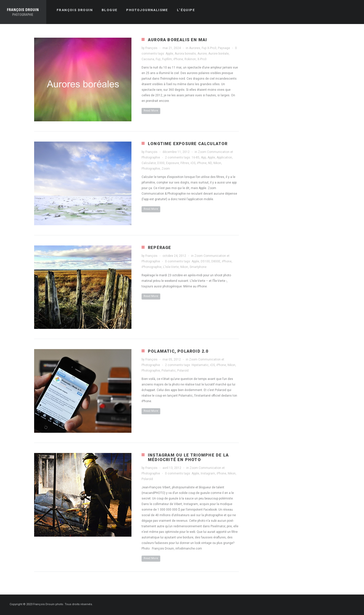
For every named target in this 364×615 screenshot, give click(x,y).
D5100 (205, 261)
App (203, 157)
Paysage (224, 48)
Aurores (195, 48)
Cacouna (148, 59)
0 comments (174, 261)
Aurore (202, 54)
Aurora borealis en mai (177, 40)
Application (224, 157)
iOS (193, 163)
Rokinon (190, 59)
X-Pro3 (202, 59)
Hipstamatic (200, 365)
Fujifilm (167, 59)
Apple (169, 54)
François (151, 48)
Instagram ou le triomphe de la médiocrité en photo (188, 457)
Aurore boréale (219, 54)
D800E (216, 261)
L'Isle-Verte (171, 267)
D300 (161, 163)
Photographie (151, 169)
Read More (151, 111)
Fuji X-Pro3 (209, 48)
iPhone (178, 59)
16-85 (196, 157)
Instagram (208, 473)
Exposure (173, 163)
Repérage (160, 248)
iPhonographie (152, 267)
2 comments (174, 157)
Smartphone (198, 267)
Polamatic (169, 371)
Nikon (217, 163)
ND (210, 163)
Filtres (185, 163)
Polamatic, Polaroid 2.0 (178, 351)
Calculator (149, 163)
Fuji (158, 59)
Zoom (166, 169)
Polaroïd (183, 371)
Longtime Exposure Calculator (188, 144)
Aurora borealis (185, 54)
